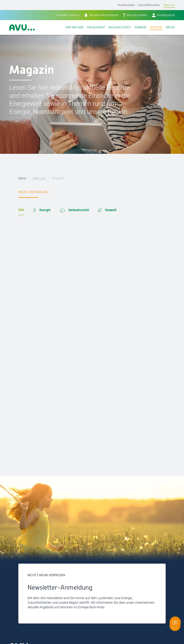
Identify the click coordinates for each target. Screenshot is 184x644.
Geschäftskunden (149, 5)
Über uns (169, 5)
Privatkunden (126, 5)
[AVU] (22, 178)
